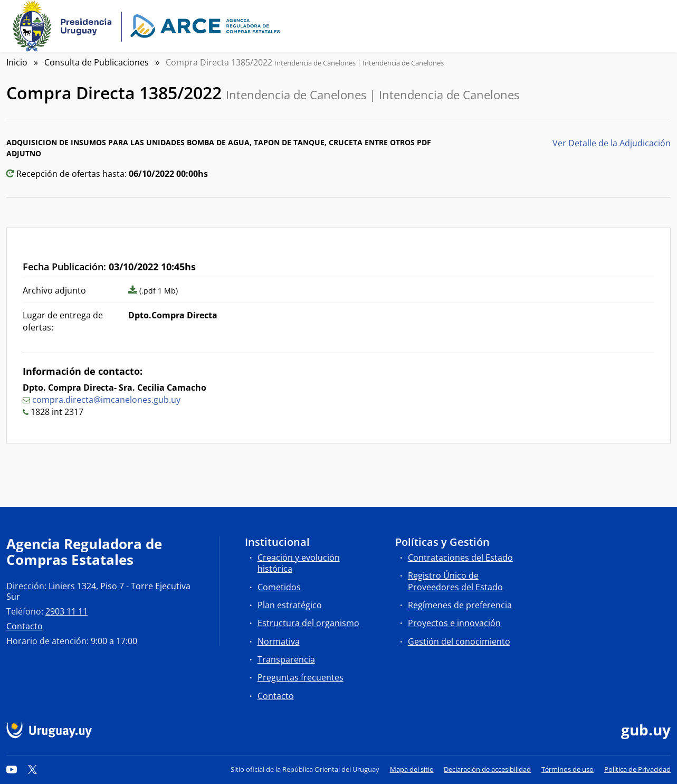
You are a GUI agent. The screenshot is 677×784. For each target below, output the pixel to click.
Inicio (17, 62)
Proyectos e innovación (454, 623)
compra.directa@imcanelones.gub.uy (106, 400)
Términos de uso (568, 769)
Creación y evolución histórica (299, 563)
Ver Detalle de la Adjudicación (612, 143)
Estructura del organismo (308, 623)
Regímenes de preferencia (460, 605)
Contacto (25, 626)
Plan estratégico (290, 605)
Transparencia (286, 659)
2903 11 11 (66, 611)
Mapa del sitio (412, 769)
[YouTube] (12, 769)
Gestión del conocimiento (459, 641)
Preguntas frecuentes (301, 677)
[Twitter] (33, 769)
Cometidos (279, 587)
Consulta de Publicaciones (97, 62)
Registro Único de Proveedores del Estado (455, 581)
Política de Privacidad (637, 769)
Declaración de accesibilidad (487, 769)
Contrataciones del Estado (460, 558)
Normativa (279, 641)
